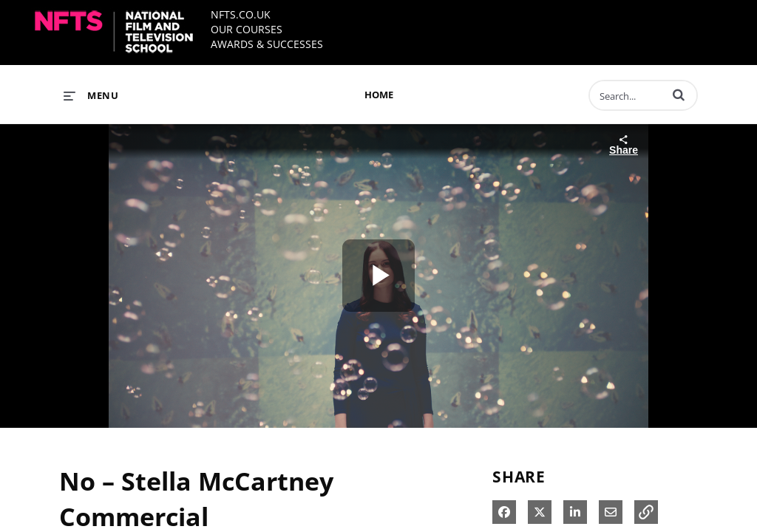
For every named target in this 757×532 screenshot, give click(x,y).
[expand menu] (91, 95)
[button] (679, 95)
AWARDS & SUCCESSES (267, 44)
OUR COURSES (247, 29)
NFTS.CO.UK (241, 14)
